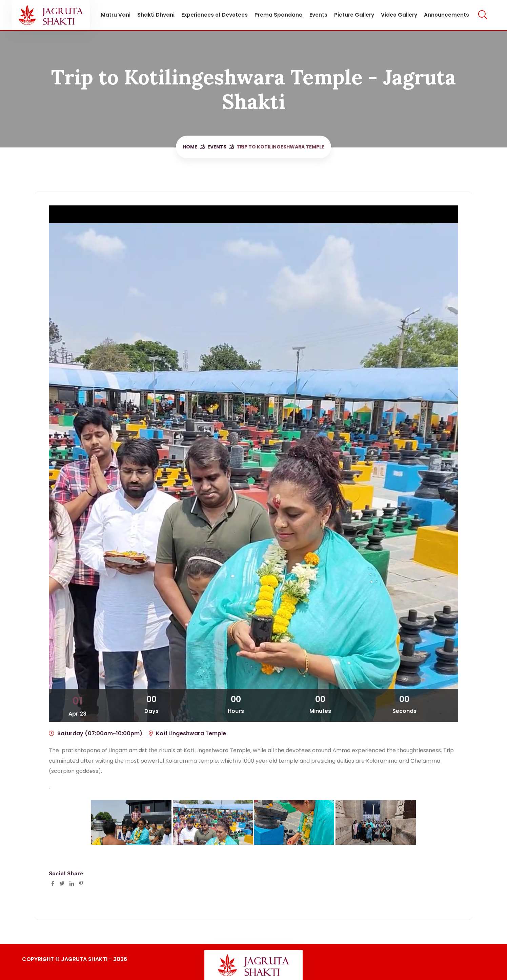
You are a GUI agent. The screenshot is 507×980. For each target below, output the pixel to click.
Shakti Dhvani (153, 15)
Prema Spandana (276, 15)
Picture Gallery (351, 15)
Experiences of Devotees (212, 15)
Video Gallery (396, 15)
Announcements (444, 15)
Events (316, 15)
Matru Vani (113, 15)
